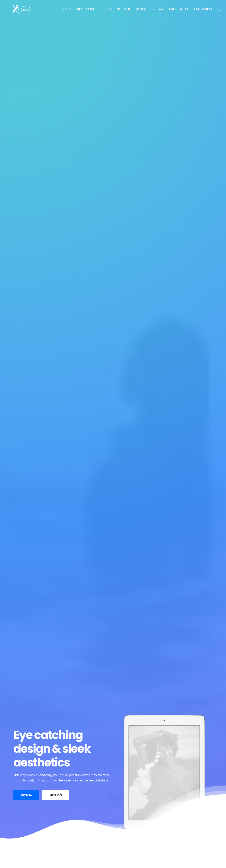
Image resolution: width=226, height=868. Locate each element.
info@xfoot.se (69, 857)
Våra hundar (179, 9)
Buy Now (26, 117)
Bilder (106, 9)
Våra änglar (203, 9)
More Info (56, 117)
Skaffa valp (86, 9)
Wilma (37, 769)
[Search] (218, 9)
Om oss (141, 9)
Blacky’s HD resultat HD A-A (178, 772)
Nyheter (124, 9)
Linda (102, 769)
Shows (158, 9)
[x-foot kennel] (16, 9)
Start (67, 9)
